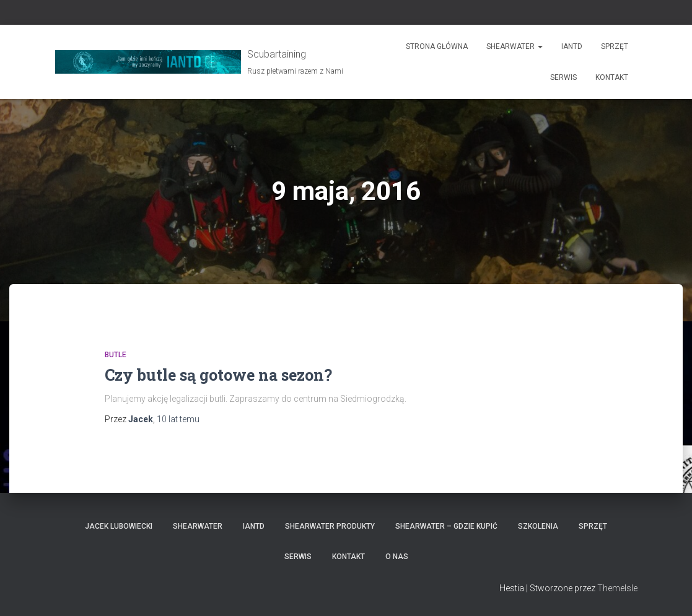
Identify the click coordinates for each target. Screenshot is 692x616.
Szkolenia (538, 526)
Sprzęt (615, 46)
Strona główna (437, 46)
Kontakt (612, 77)
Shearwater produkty (330, 526)
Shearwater (515, 46)
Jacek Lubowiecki (119, 526)
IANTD (572, 46)
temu (178, 419)
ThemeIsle (617, 588)
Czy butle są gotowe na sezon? (218, 375)
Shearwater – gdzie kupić (446, 526)
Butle (116, 355)
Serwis (563, 77)
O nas (397, 557)
